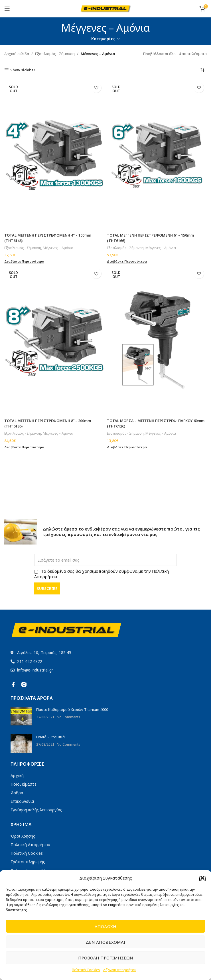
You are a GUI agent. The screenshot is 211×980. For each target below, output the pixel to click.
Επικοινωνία (22, 801)
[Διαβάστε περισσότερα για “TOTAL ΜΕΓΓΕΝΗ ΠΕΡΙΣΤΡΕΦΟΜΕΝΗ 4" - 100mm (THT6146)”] (25, 261)
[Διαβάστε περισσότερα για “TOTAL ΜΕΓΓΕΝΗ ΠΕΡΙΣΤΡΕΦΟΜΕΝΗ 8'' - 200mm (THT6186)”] (25, 446)
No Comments (68, 717)
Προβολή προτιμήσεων (106, 958)
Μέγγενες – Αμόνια (59, 247)
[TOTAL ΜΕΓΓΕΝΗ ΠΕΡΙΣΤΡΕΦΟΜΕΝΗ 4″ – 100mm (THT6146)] (54, 155)
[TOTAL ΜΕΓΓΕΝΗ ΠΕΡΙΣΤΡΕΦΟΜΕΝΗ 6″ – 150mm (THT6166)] (157, 155)
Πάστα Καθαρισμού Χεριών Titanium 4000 (72, 709)
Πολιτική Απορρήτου (30, 845)
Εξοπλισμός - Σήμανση (55, 54)
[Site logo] (106, 8)
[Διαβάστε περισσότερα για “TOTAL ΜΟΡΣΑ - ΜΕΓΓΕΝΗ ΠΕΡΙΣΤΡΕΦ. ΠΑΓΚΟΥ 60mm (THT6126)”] (127, 446)
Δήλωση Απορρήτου (120, 970)
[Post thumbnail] (21, 716)
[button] (202, 878)
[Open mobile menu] (7, 9)
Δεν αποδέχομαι (105, 942)
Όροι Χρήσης (23, 836)
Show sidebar (23, 70)
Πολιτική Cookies (86, 970)
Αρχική (17, 776)
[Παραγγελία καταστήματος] (202, 70)
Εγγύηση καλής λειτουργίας (36, 810)
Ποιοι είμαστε (24, 784)
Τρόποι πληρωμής (28, 862)
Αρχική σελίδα (17, 54)
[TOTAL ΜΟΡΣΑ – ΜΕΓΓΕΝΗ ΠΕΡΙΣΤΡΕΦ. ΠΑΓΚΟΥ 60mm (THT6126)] (157, 340)
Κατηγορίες (103, 39)
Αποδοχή (105, 926)
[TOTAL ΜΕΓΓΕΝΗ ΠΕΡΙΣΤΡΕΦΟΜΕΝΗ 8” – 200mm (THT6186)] (54, 340)
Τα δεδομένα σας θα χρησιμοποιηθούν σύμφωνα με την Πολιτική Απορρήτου (102, 574)
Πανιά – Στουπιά (50, 737)
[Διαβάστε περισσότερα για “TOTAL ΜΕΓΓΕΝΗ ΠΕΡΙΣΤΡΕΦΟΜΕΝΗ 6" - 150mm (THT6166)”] (127, 261)
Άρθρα (17, 793)
